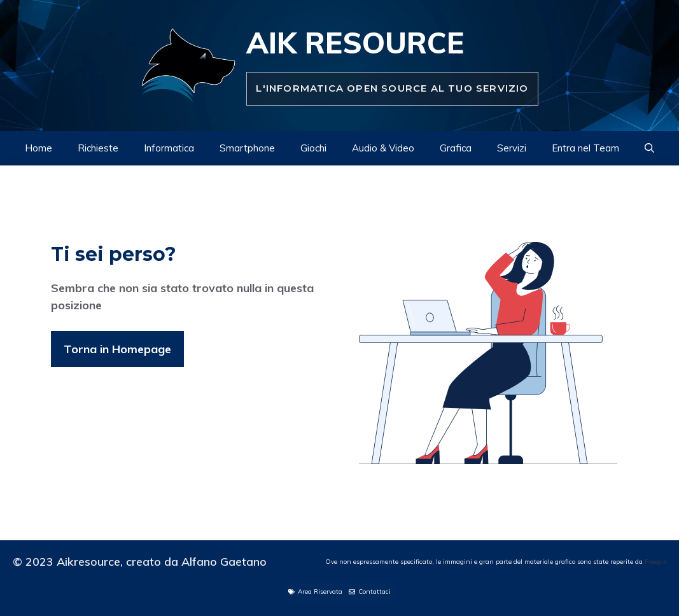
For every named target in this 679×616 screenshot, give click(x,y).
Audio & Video (383, 148)
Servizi (512, 148)
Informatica (169, 148)
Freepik (655, 562)
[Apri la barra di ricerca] (649, 148)
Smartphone (247, 148)
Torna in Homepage (117, 349)
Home (38, 148)
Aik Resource (355, 43)
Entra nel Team (585, 148)
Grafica (456, 148)
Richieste (98, 148)
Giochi (313, 148)
